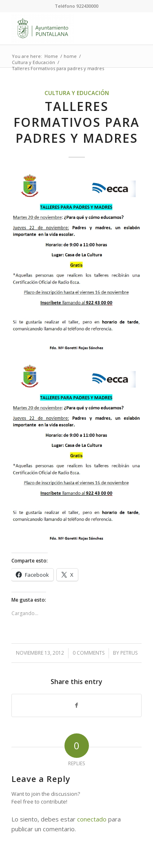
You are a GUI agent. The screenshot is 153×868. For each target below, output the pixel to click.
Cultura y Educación (77, 93)
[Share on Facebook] (76, 705)
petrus (129, 653)
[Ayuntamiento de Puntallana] (63, 28)
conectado (92, 819)
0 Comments (89, 653)
